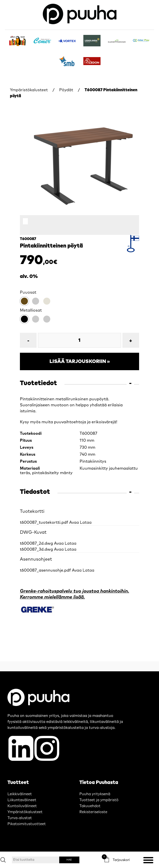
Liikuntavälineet (22, 800)
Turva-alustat (20, 818)
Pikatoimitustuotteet (27, 824)
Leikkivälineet (20, 794)
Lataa (86, 522)
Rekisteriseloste (93, 812)
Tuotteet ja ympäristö (99, 800)
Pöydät (66, 90)
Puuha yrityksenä (95, 794)
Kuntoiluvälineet (22, 806)
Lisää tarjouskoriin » (80, 361)
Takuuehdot (90, 806)
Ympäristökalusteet (29, 90)
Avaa (74, 522)
